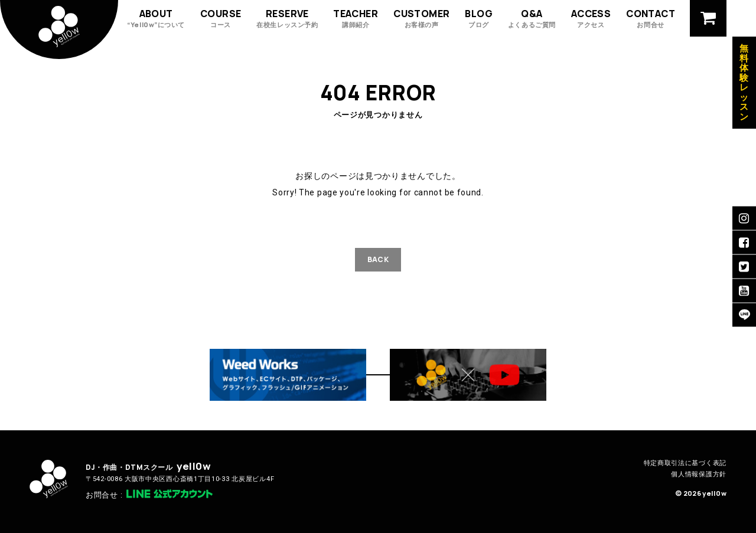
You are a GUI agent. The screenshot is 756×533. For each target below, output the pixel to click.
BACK (378, 259)
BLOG (479, 18)
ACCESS (591, 18)
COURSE (221, 18)
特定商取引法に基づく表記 (685, 463)
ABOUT (156, 18)
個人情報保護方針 (699, 474)
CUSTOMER (421, 18)
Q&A (532, 18)
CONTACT (651, 18)
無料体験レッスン (744, 83)
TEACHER (356, 18)
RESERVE (287, 18)
